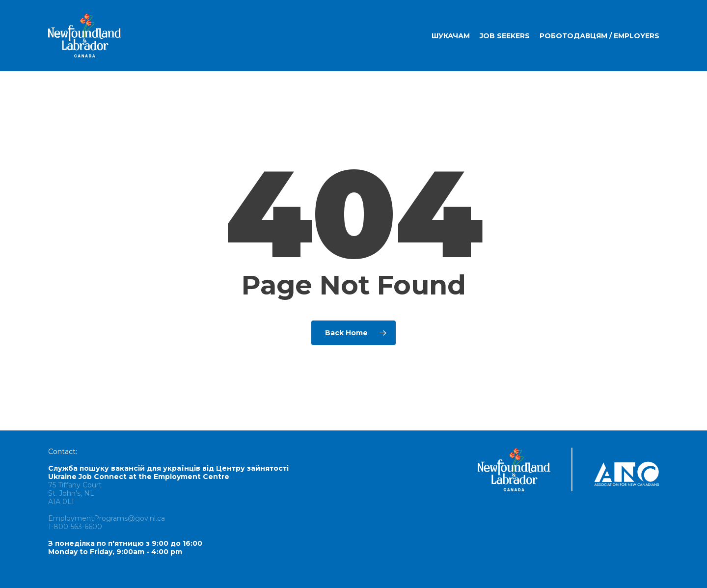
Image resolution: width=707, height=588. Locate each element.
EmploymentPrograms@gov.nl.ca (107, 518)
